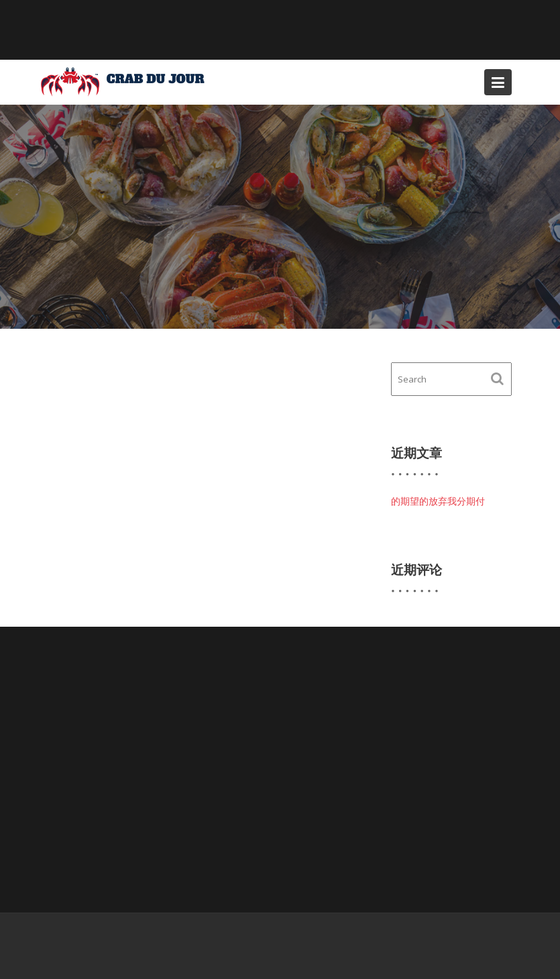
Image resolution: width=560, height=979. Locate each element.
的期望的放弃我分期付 (438, 501)
